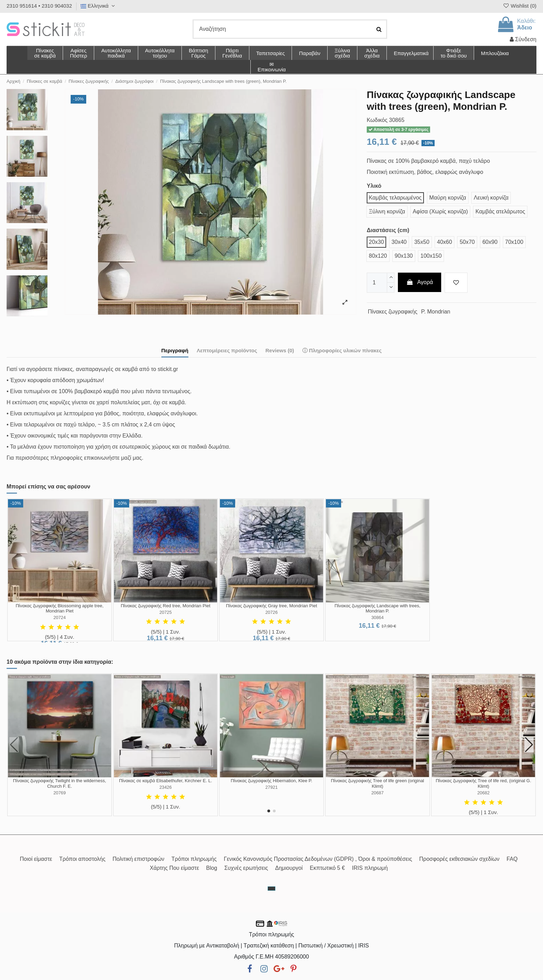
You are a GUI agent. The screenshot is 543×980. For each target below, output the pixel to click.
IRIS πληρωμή (370, 868)
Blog (212, 868)
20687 (377, 793)
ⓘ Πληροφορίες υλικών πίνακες (342, 350)
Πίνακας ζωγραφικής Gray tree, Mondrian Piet (272, 606)
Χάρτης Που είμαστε (174, 868)
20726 (271, 612)
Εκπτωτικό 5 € (327, 868)
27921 (271, 787)
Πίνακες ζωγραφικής (393, 312)
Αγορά (420, 282)
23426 (166, 787)
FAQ (512, 859)
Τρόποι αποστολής (82, 859)
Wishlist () (519, 6)
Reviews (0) (280, 350)
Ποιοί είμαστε (36, 859)
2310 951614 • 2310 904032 (39, 6)
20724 (60, 617)
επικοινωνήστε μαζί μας (113, 458)
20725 (166, 612)
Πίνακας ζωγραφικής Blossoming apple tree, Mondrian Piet (60, 608)
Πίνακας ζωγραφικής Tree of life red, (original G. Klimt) (483, 783)
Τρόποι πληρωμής (194, 859)
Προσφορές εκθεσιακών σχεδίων (459, 859)
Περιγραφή (175, 350)
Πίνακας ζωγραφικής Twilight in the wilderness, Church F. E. (60, 783)
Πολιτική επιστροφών (139, 859)
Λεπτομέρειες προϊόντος (227, 350)
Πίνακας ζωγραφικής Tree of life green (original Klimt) (377, 783)
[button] (372, 53)
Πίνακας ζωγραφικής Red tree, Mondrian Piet (166, 606)
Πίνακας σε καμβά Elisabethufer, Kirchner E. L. (166, 781)
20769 (60, 793)
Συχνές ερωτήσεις (246, 868)
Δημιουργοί (289, 868)
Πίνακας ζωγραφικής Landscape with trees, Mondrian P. (377, 608)
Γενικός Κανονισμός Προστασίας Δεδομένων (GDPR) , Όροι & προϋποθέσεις (318, 859)
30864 (377, 617)
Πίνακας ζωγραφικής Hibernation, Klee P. (271, 781)
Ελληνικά (99, 6)
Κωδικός (377, 120)
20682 (483, 793)
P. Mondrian (436, 312)
